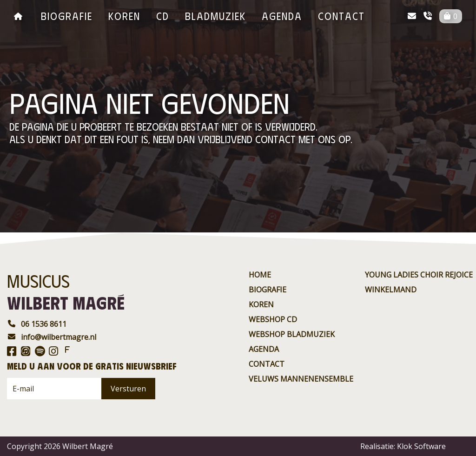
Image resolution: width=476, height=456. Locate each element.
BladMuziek (215, 16)
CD (163, 16)
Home (260, 275)
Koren (124, 16)
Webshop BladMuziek (292, 334)
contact (341, 16)
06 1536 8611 (37, 324)
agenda (282, 16)
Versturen (128, 389)
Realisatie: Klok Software (403, 446)
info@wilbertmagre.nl (52, 337)
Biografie (67, 16)
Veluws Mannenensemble (301, 379)
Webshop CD (273, 319)
